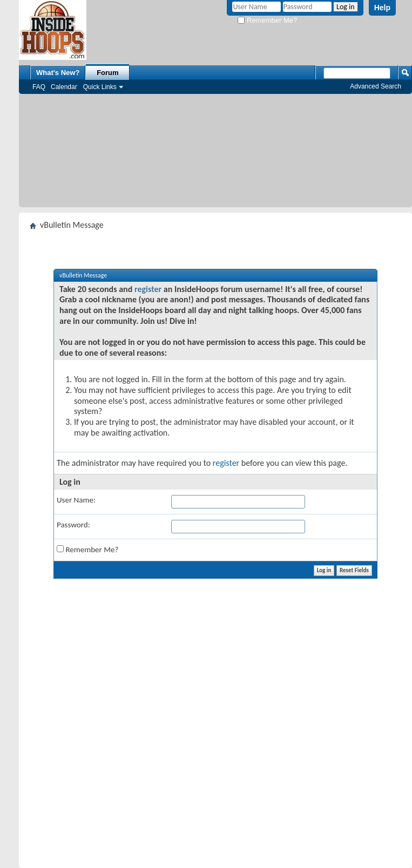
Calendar (64, 87)
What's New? (58, 73)
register (148, 289)
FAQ (39, 87)
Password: (73, 525)
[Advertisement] (216, 153)
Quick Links (100, 87)
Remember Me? (267, 20)
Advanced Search (376, 86)
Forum (107, 73)
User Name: (76, 500)
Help (382, 8)
